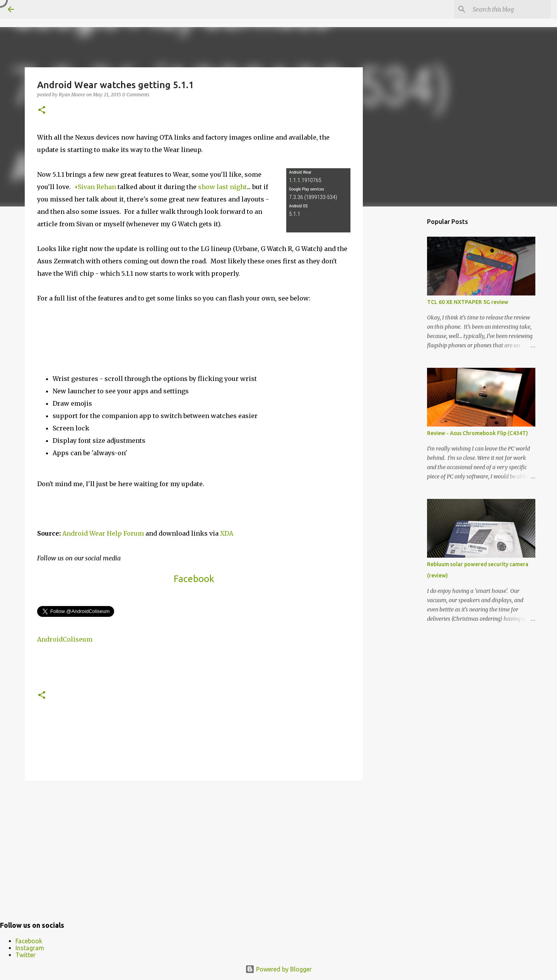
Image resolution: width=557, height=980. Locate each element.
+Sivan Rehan (95, 187)
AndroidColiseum (65, 639)
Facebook (194, 579)
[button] (42, 110)
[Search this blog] (510, 9)
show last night (222, 187)
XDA (227, 533)
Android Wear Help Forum (103, 533)
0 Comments (136, 95)
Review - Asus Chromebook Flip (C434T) (478, 433)
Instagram (30, 948)
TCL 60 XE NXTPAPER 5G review (468, 302)
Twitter (26, 955)
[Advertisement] (194, 846)
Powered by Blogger (278, 969)
